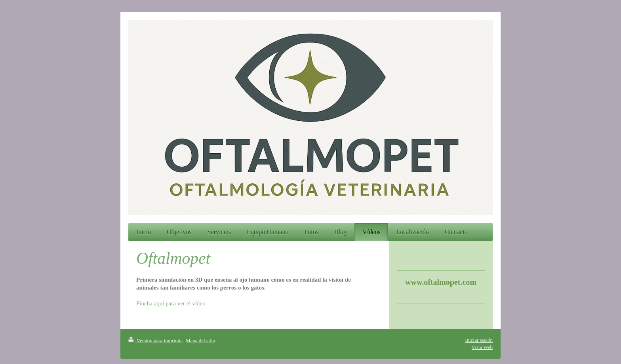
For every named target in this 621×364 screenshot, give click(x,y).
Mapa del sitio (200, 340)
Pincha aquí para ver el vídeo (171, 303)
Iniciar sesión (479, 340)
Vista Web (482, 347)
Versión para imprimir (156, 340)
